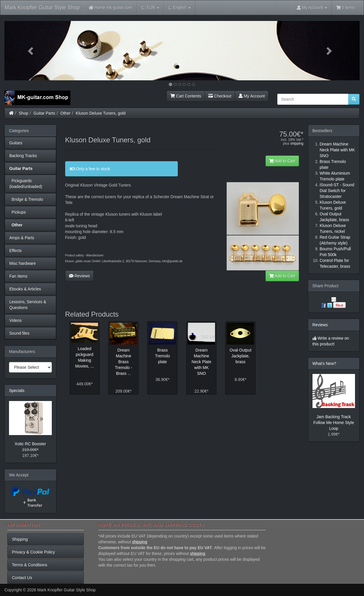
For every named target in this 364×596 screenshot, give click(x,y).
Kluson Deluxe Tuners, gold (101, 113)
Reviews (80, 276)
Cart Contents (186, 96)
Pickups (18, 212)
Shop (24, 113)
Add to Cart (282, 161)
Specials (17, 391)
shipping (297, 143)
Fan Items (18, 276)
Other (66, 113)
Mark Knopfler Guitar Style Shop (42, 8)
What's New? (324, 363)
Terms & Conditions (30, 565)
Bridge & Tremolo (26, 199)
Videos (16, 320)
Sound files (19, 333)
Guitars (16, 143)
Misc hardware (23, 263)
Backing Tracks (23, 156)
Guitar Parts (44, 113)
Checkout (220, 96)
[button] (31, 51)
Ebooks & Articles (25, 289)
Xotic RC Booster (30, 444)
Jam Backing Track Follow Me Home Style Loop (334, 423)
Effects (16, 251)
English (179, 8)
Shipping (20, 539)
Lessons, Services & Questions (28, 305)
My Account (252, 96)
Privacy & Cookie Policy (33, 552)
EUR (150, 8)
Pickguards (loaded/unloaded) (26, 184)
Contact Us (22, 578)
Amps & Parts (22, 238)
